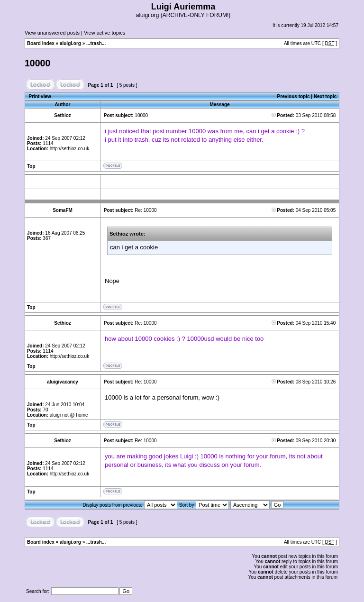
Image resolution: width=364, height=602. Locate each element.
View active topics (105, 33)
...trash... (96, 43)
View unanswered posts (52, 33)
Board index (41, 43)
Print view (40, 96)
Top (31, 166)
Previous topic (294, 96)
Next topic (325, 96)
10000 (37, 63)
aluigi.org (70, 43)
